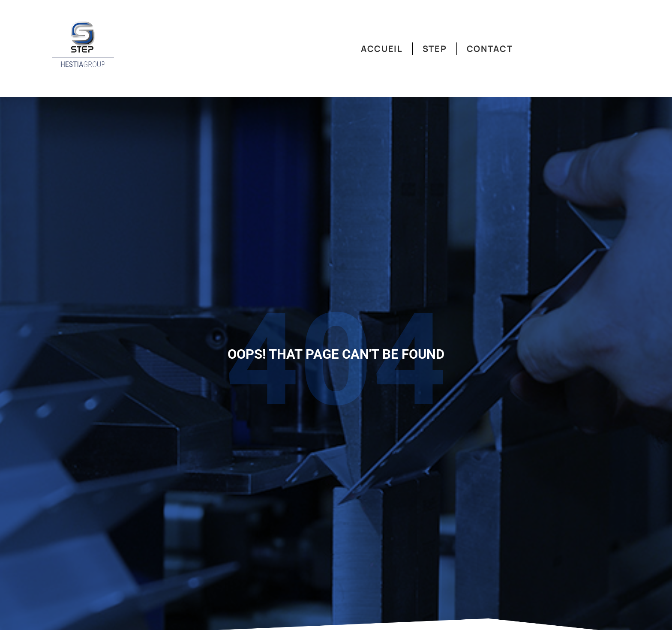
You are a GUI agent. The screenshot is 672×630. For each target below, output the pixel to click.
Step (435, 49)
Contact (490, 49)
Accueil (382, 49)
